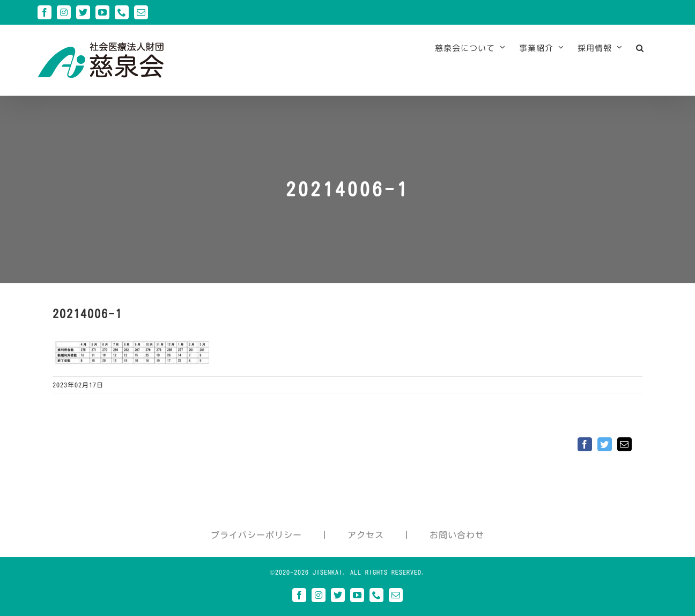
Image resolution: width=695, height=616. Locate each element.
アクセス (366, 535)
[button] (640, 48)
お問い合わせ (457, 535)
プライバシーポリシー (256, 535)
